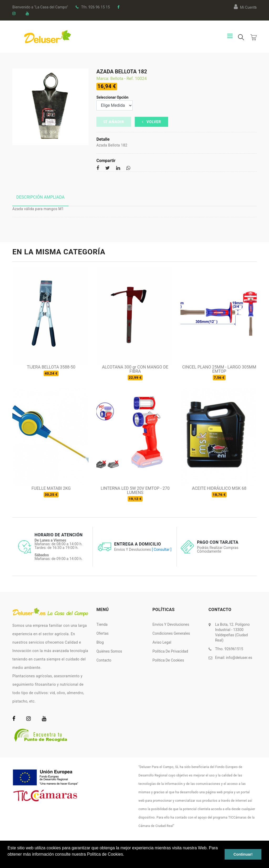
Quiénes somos (109, 651)
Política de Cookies (168, 660)
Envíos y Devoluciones (171, 624)
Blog (100, 642)
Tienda (102, 624)
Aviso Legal (162, 642)
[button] (8, 861)
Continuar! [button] (243, 854)
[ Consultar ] (162, 549)
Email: (234, 658)
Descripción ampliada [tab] (40, 197)
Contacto (104, 660)
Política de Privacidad (170, 651)
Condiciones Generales (171, 633)
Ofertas (102, 633)
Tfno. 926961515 (229, 649)
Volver (151, 122)
